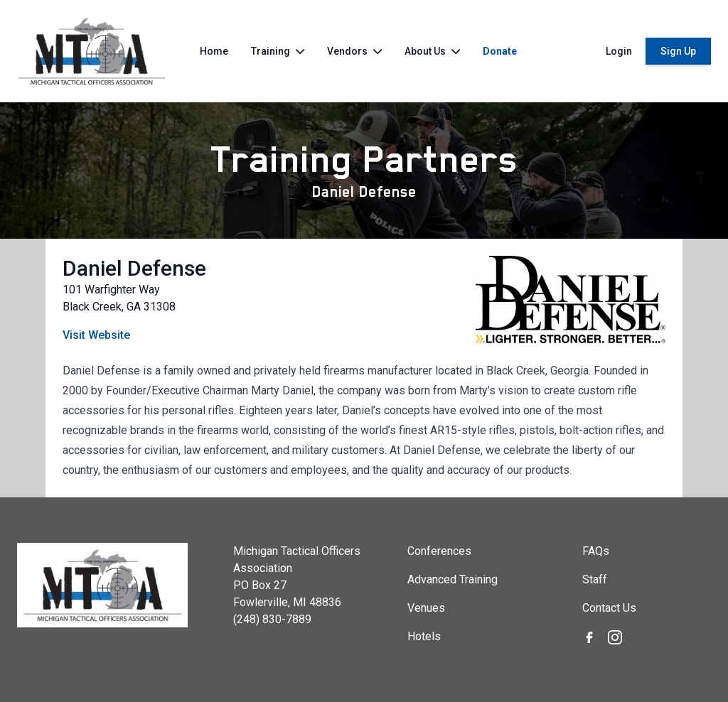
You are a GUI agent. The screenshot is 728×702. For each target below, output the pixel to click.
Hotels (424, 636)
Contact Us (609, 608)
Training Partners (364, 159)
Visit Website (96, 335)
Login (619, 51)
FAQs (596, 551)
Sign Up (678, 51)
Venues (426, 608)
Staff (595, 579)
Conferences (439, 551)
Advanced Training (453, 579)
